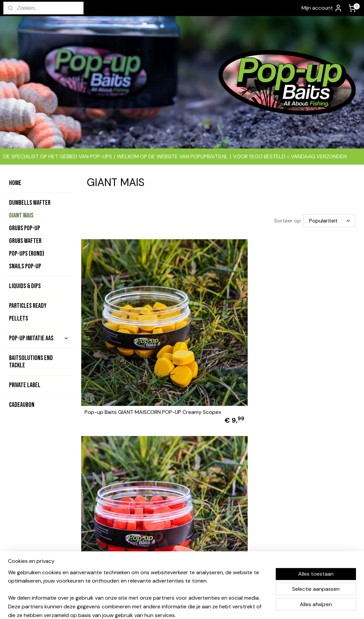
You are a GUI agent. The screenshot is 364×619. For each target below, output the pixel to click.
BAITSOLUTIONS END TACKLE (31, 362)
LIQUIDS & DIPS (25, 286)
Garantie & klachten (245, 534)
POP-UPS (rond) (27, 254)
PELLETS (19, 319)
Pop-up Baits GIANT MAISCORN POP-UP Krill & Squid (314, 332)
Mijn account (322, 8)
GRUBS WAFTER (25, 241)
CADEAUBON (22, 405)
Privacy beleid (238, 549)
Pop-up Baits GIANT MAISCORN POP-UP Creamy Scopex (123, 332)
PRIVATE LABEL (25, 385)
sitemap (162, 607)
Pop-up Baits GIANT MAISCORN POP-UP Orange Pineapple (218, 332)
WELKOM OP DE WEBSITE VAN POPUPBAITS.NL (172, 156)
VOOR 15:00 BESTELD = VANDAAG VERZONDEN (290, 156)
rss (175, 607)
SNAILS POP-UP (25, 266)
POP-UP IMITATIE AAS (39, 338)
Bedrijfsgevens (240, 519)
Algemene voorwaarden (250, 512)
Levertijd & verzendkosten (253, 542)
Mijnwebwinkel (254, 607)
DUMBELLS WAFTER (30, 203)
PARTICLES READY (28, 306)
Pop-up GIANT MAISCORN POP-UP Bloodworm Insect (123, 451)
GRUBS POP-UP (25, 228)
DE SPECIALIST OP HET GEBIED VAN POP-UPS (58, 156)
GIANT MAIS (21, 215)
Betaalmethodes (242, 527)
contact (174, 527)
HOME (15, 183)
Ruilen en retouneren (247, 557)
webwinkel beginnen (199, 607)
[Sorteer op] (329, 221)
